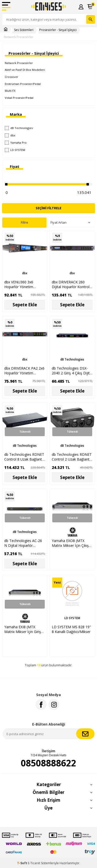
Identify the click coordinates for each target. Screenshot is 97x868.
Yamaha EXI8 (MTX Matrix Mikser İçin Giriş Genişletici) (23, 629)
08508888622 (48, 763)
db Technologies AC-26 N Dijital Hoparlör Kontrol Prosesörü (23, 543)
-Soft (22, 863)
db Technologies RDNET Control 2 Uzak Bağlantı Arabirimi (72, 457)
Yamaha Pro (16, 143)
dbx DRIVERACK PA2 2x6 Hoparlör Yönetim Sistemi (24, 371)
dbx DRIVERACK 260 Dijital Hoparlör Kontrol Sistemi (71, 284)
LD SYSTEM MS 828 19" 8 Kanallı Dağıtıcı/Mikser (71, 629)
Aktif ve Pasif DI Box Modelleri (25, 70)
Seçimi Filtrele (48, 208)
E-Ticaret (34, 863)
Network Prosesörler (19, 37)
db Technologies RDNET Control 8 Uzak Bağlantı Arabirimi (24, 457)
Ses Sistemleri (24, 30)
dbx (10, 135)
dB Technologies (19, 128)
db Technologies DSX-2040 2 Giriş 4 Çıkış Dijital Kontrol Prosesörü (72, 371)
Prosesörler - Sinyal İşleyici (58, 30)
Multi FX (10, 91)
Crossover (12, 77)
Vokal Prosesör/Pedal (19, 98)
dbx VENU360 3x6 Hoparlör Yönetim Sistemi (19, 284)
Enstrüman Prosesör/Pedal (23, 84)
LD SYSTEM (15, 150)
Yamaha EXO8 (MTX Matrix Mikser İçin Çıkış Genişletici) (70, 543)
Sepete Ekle (25, 305)
